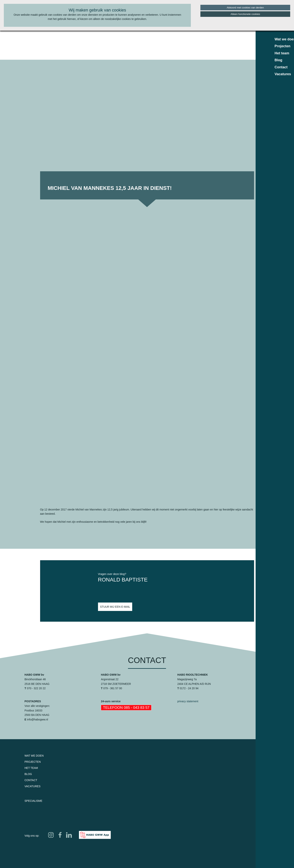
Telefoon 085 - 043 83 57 (126, 708)
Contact (31, 780)
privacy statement (188, 701)
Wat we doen (34, 756)
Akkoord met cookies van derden (245, 8)
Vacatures (32, 786)
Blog (28, 774)
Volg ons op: (32, 836)
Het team (31, 768)
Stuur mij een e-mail (115, 607)
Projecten (33, 762)
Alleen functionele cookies (245, 14)
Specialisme (33, 801)
